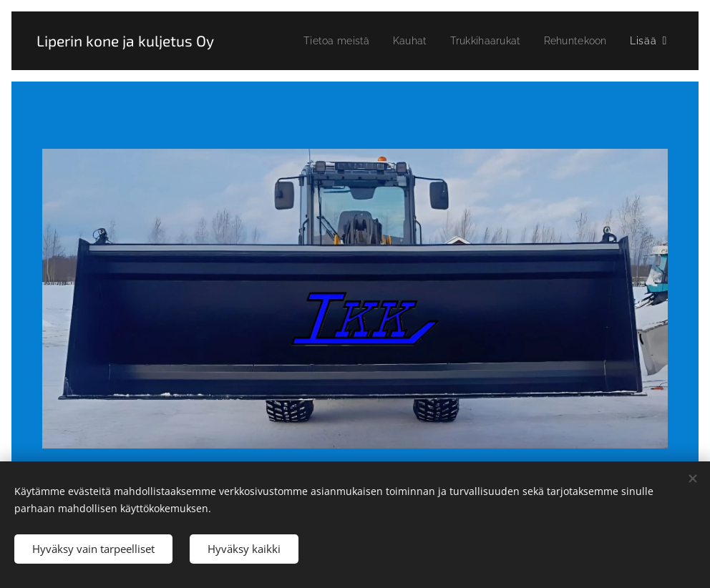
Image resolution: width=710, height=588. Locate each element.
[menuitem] (326, 41)
